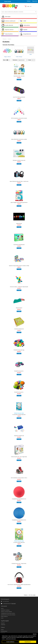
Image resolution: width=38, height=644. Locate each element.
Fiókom (2, 630)
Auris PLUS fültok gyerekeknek (19, 97)
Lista (7, 60)
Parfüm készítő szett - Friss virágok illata (19, 457)
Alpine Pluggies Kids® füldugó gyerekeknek (19, 202)
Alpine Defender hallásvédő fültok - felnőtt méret (19, 181)
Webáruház (5, 39)
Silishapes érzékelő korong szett (19, 160)
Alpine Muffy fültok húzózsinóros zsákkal (19, 139)
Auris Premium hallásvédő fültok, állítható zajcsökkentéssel (19, 585)
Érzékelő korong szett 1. (19, 392)
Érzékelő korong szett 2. (19, 371)
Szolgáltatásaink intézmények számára (8, 613)
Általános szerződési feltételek (6, 612)
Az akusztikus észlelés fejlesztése (19, 415)
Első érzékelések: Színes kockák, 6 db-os (19, 478)
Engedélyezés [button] (28, 642)
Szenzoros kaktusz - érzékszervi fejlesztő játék (19, 287)
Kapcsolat (14, 604)
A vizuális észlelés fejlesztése (19, 542)
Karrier (2, 618)
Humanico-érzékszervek (19, 329)
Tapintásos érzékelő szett (19, 436)
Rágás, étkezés (7, 57)
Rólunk (2, 608)
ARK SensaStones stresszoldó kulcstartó (19, 118)
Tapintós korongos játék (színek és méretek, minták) (19, 266)
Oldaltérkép (3, 625)
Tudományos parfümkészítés (19, 245)
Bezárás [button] (35, 634)
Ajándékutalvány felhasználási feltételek (8, 615)
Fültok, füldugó (19, 57)
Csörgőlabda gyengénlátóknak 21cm (19, 499)
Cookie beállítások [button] (10, 642)
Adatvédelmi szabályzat (5, 610)
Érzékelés (10, 39)
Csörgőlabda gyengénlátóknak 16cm (19, 520)
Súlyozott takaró (19, 308)
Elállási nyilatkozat (4, 617)
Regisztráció (35, 1)
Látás (31, 54)
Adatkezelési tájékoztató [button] (11, 639)
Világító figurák (19, 224)
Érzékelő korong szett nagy (19, 350)
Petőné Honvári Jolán (19, 413)
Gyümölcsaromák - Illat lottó (19, 76)
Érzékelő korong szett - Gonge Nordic (19, 563)
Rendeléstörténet (4, 631)
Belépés (29, 1)
